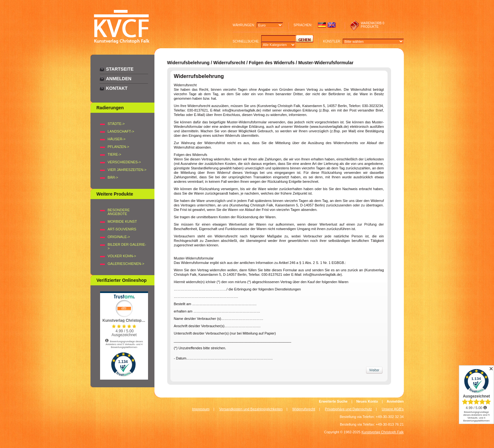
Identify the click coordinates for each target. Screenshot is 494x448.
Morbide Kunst (122, 221)
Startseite (120, 69)
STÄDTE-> (116, 124)
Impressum (201, 409)
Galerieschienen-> (126, 264)
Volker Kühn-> (122, 256)
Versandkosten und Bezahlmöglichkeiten (251, 409)
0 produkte (372, 25)
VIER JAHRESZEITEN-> (127, 170)
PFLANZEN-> (119, 147)
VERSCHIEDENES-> (124, 162)
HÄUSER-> (117, 139)
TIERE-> (114, 154)
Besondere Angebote (119, 212)
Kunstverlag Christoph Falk (382, 432)
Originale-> (119, 237)
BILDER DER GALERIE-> (127, 246)
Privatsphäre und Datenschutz (348, 409)
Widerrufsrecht (304, 409)
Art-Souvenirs (122, 229)
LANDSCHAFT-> (121, 131)
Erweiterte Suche (333, 401)
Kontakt (117, 88)
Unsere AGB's (393, 409)
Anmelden (119, 79)
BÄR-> (113, 177)
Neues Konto (367, 401)
